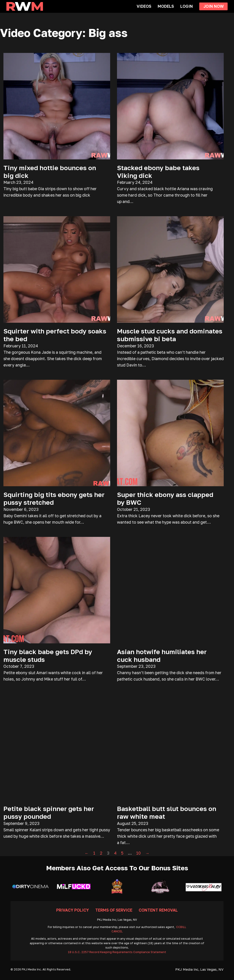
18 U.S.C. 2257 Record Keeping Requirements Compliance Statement (117, 952)
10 (138, 853)
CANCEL (117, 931)
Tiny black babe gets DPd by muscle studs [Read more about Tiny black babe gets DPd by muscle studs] (48, 655)
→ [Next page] (147, 853)
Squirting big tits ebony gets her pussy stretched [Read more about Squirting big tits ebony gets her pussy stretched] (54, 498)
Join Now (214, 6)
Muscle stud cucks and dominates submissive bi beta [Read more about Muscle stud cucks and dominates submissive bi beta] (170, 335)
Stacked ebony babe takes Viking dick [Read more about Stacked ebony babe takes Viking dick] (158, 172)
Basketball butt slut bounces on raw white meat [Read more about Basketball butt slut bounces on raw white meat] (167, 812)
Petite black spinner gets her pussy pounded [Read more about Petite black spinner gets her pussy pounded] (49, 812)
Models (166, 6)
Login (187, 6)
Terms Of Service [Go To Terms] (114, 910)
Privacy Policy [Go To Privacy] (73, 910)
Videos (144, 6)
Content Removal (158, 910)
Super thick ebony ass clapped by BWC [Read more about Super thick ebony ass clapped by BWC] (165, 498)
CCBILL (181, 927)
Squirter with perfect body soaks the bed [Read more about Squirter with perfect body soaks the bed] (55, 335)
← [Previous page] (87, 853)
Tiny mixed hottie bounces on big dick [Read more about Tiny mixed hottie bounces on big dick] (50, 172)
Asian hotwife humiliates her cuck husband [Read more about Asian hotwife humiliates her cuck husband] (162, 655)
